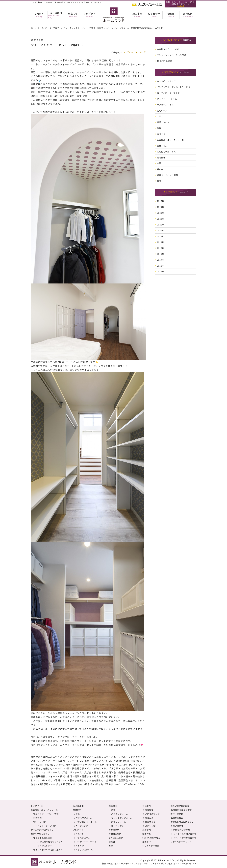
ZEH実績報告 (177, 818)
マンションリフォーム (86, 822)
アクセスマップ (152, 814)
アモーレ (80, 834)
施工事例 (113, 806)
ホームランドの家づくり (42, 830)
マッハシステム (83, 838)
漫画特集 (147, 834)
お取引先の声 (115, 834)
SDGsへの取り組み (151, 838)
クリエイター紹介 (151, 846)
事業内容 (77, 810)
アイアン (80, 846)
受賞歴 (112, 842)
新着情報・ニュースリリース (44, 810)
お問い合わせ (177, 826)
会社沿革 (149, 818)
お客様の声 (114, 830)
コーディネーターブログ (134, 52)
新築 (78, 814)
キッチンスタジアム (85, 850)
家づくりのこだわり (40, 834)
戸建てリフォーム (84, 818)
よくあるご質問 (116, 838)
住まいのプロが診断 (180, 806)
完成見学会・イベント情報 (46, 814)
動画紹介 (147, 842)
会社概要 (149, 810)
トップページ (37, 806)
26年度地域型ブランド (181, 810)
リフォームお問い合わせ (185, 834)
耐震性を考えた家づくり (182, 822)
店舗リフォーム (119, 822)
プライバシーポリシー (181, 842)
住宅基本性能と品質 (43, 838)
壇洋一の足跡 (177, 814)
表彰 (111, 846)
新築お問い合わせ (182, 830)
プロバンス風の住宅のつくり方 (48, 842)
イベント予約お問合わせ (185, 838)
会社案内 (147, 806)
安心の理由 (78, 806)
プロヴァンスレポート (44, 846)
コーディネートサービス (87, 842)
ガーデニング (82, 826)
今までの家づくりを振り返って (48, 850)
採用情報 (147, 830)
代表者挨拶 (150, 822)
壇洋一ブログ (40, 822)
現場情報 (38, 818)
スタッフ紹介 (151, 826)
